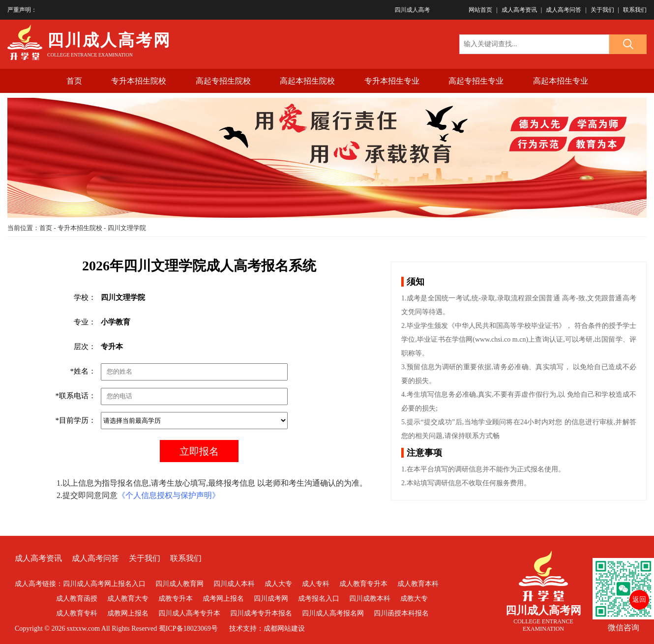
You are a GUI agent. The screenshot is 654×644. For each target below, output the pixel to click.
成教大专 (414, 599)
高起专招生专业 (476, 81)
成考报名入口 (319, 599)
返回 (639, 600)
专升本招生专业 (392, 81)
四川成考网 (271, 599)
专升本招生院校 (139, 81)
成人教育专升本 (363, 584)
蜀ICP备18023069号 (188, 629)
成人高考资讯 (519, 10)
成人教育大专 (128, 599)
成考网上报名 (223, 599)
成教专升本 (176, 599)
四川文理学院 (127, 228)
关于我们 (602, 10)
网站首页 (480, 10)
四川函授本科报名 (401, 613)
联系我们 (635, 10)
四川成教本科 (370, 599)
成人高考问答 (564, 10)
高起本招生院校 (307, 81)
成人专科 (316, 584)
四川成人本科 (234, 584)
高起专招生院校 (223, 81)
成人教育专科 (77, 613)
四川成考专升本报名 (261, 613)
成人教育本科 (418, 584)
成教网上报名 (128, 613)
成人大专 (278, 584)
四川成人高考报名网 (333, 613)
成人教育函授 (77, 599)
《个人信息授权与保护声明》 (169, 495)
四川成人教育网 (179, 584)
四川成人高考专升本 (189, 613)
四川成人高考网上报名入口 (104, 584)
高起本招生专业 (561, 81)
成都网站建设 (284, 629)
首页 (74, 81)
